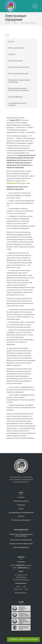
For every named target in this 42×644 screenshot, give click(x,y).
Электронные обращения (21, 520)
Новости (21, 516)
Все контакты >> (21, 593)
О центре (11, 41)
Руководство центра (15, 61)
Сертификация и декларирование (21, 513)
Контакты (15, 23)
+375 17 (17, 565)
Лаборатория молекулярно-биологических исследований (22, 89)
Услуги (21, 509)
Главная (7, 23)
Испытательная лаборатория (22, 74)
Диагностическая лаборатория (22, 67)
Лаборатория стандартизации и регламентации (22, 81)
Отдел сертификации (15, 97)
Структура (12, 54)
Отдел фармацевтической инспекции (17, 104)
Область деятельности (16, 48)
